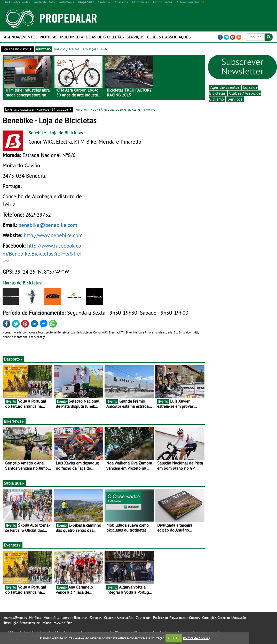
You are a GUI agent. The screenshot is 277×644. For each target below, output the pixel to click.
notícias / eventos (67, 49)
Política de (196, 638)
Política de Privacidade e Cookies (176, 618)
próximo (150, 109)
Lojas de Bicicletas (105, 37)
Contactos (143, 618)
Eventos (13, 545)
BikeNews (14, 421)
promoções (90, 49)
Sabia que (14, 483)
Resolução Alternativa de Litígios (27, 623)
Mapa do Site (63, 623)
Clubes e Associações (169, 37)
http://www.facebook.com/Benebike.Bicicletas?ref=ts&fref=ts (42, 253)
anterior (82, 109)
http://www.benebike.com (53, 235)
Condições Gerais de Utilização (224, 618)
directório (43, 49)
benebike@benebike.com (48, 225)
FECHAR (174, 638)
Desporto (13, 359)
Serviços (136, 37)
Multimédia (72, 37)
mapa (104, 49)
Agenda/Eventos (21, 37)
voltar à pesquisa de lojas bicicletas (116, 109)
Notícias (49, 37)
